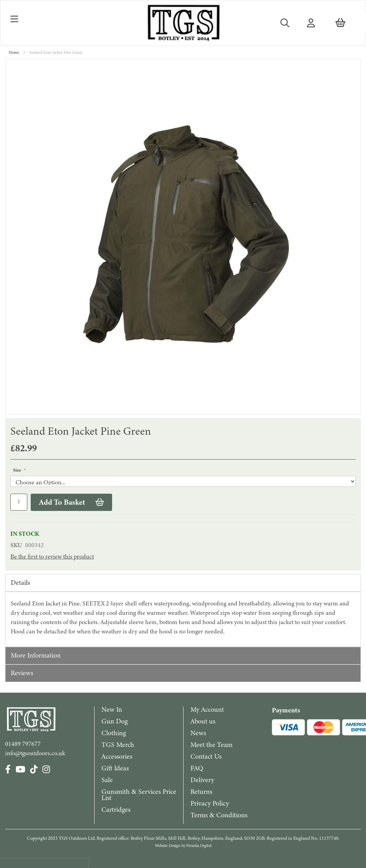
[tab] (183, 583)
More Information (36, 655)
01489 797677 (23, 744)
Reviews (22, 673)
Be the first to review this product (52, 556)
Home (14, 52)
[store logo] (183, 23)
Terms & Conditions (219, 815)
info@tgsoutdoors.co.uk (35, 753)
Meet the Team (211, 745)
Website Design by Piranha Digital (183, 846)
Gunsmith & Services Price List (139, 795)
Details (20, 583)
